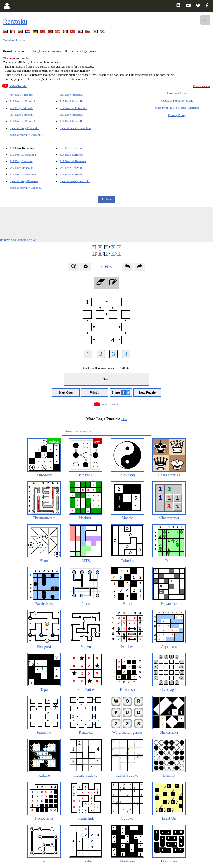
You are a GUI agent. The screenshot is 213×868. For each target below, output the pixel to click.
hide (124, 419)
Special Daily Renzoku (24, 181)
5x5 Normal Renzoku (23, 154)
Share (108, 199)
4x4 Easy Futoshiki (21, 95)
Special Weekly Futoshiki (75, 128)
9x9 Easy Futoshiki (71, 115)
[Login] (7, 6)
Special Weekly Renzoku (75, 181)
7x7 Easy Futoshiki (21, 108)
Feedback (167, 100)
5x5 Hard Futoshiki (72, 101)
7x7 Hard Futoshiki (22, 115)
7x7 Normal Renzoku (73, 161)
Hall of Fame (178, 108)
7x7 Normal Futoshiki (73, 108)
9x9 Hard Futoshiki (72, 121)
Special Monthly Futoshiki (26, 135)
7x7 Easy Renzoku (21, 161)
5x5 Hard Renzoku (71, 154)
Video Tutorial (18, 86)
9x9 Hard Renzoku (71, 174)
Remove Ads (8, 240)
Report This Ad (27, 240)
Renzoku (15, 21)
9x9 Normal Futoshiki (23, 121)
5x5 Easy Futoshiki (71, 95)
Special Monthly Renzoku (26, 188)
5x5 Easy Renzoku (71, 148)
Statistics (194, 108)
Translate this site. (14, 40)
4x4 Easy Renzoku (22, 148)
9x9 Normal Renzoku (23, 174)
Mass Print (161, 108)
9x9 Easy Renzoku (71, 168)
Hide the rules (202, 86)
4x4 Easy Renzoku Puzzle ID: (106, 368)
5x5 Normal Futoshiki (23, 101)
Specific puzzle (184, 100)
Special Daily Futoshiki (24, 128)
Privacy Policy (177, 115)
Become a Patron (177, 93)
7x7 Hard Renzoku (21, 168)
